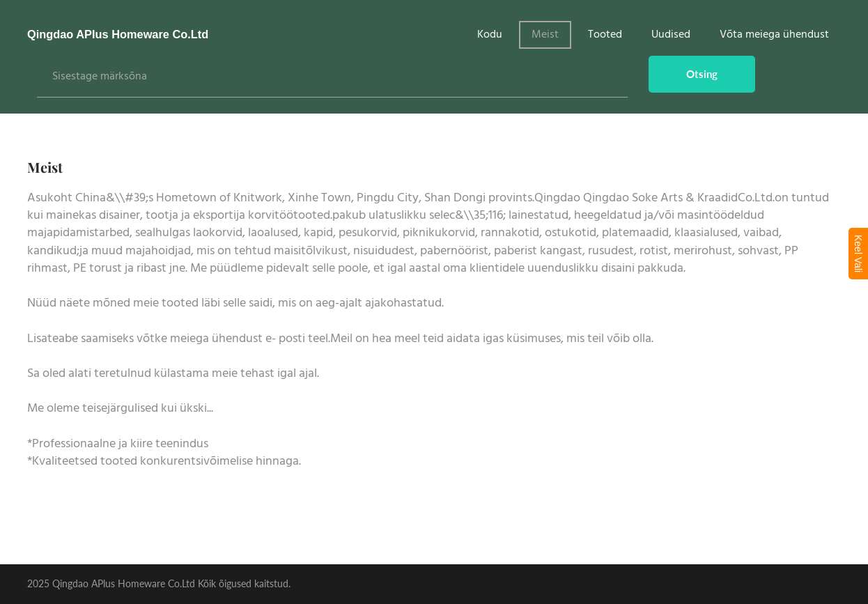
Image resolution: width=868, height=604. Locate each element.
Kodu (490, 35)
